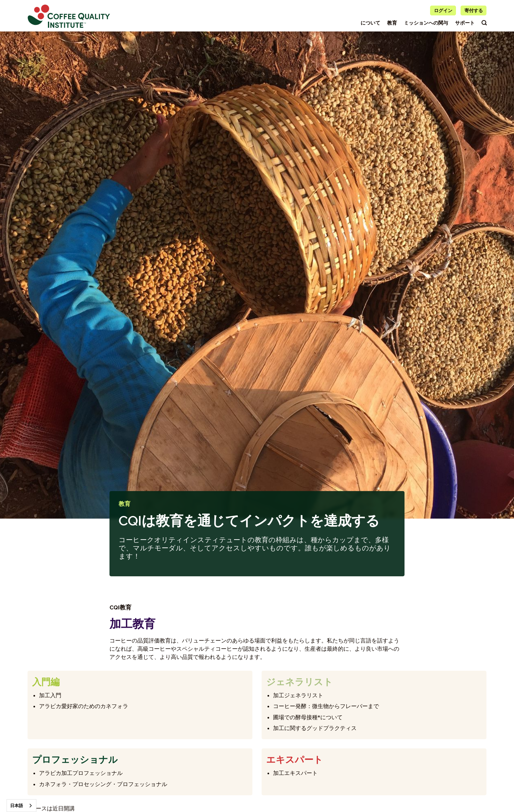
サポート (465, 23)
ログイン (443, 10)
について (370, 23)
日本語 (17, 806)
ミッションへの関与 (426, 23)
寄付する (474, 10)
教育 (392, 23)
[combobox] (21, 806)
